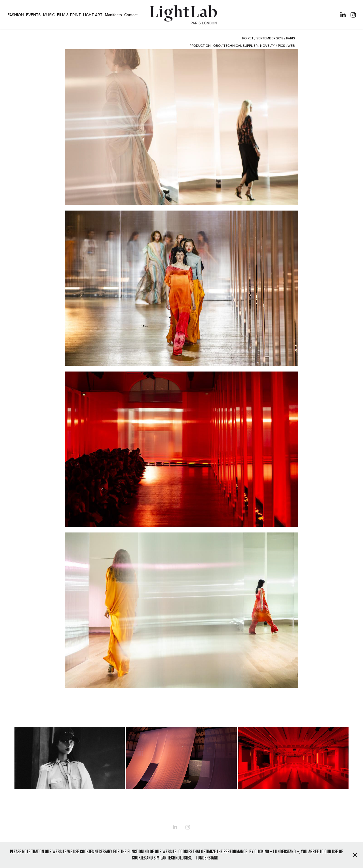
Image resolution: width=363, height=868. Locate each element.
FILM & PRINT (69, 15)
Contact (131, 15)
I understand (207, 858)
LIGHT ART (93, 15)
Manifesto (113, 15)
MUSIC (49, 15)
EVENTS (33, 15)
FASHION (16, 15)
